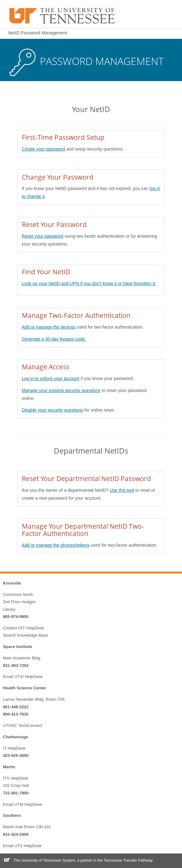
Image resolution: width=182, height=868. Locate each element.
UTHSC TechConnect (22, 725)
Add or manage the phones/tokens (56, 545)
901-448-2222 (16, 707)
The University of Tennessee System (44, 860)
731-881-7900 (16, 793)
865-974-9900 (16, 617)
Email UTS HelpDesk (22, 846)
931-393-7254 (16, 666)
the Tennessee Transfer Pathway (125, 860)
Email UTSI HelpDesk (23, 677)
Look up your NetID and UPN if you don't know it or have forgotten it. (89, 283)
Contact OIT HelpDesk (23, 628)
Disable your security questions (53, 410)
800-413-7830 (16, 714)
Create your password (44, 149)
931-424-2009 (16, 834)
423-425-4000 (16, 755)
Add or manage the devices (49, 327)
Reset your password (43, 236)
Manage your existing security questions (61, 390)
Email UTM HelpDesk (22, 804)
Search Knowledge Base (25, 635)
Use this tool (122, 490)
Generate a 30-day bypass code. (54, 339)
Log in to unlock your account (51, 378)
